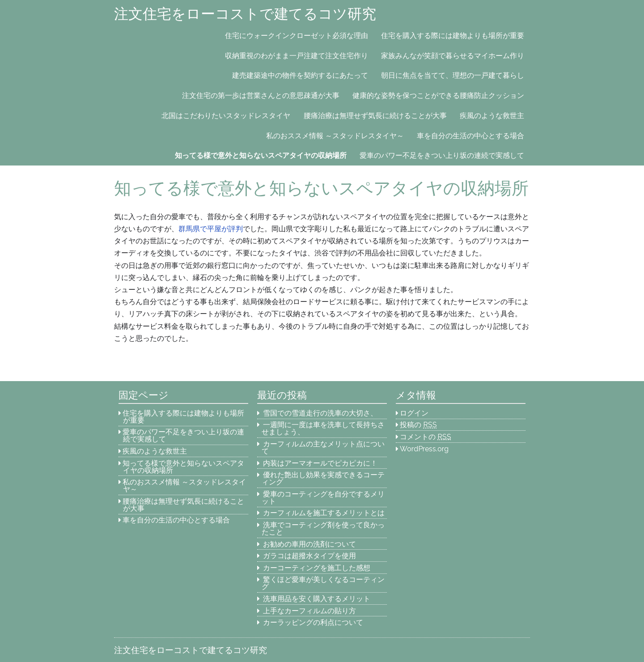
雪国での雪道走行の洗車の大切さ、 (320, 413)
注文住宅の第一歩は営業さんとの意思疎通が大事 (261, 95)
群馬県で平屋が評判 (211, 229)
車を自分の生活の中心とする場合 (470, 136)
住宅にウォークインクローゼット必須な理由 (297, 36)
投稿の (418, 425)
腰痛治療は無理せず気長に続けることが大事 (375, 116)
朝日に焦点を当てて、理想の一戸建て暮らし (453, 75)
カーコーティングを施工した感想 (317, 568)
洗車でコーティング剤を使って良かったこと (323, 528)
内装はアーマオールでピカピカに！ (320, 463)
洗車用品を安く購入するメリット (317, 599)
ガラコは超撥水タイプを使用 (309, 556)
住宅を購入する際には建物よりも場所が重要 (453, 36)
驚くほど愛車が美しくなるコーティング (323, 583)
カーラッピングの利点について (313, 622)
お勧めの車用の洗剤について (309, 544)
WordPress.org (424, 449)
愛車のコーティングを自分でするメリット (323, 498)
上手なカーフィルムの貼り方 (309, 611)
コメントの (426, 437)
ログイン (414, 413)
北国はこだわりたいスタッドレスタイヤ (226, 116)
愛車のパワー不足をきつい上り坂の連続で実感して (442, 155)
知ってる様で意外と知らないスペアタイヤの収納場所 (261, 155)
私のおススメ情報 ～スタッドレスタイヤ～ (335, 136)
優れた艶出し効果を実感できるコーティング (323, 478)
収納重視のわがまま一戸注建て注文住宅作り (297, 56)
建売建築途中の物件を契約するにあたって (300, 75)
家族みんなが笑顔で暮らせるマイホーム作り (453, 56)
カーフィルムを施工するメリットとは (324, 513)
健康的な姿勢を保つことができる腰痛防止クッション (438, 95)
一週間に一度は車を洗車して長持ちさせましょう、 (323, 428)
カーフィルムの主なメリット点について (323, 448)
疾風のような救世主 (492, 116)
